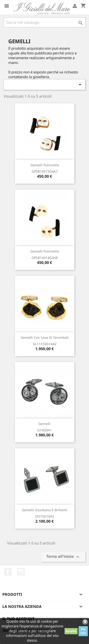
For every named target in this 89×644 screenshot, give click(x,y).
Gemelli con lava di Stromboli (45, 337)
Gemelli (44, 424)
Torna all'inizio (63, 557)
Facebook (8, 572)
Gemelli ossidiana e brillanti (44, 510)
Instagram (21, 572)
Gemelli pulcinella (45, 165)
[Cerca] (44, 22)
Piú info (83, 631)
